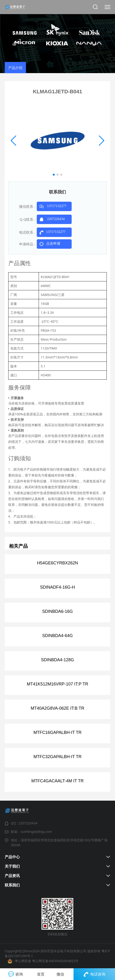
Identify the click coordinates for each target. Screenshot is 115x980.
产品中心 (12, 857)
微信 (60, 974)
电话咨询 (94, 974)
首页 (41, 974)
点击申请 (49, 244)
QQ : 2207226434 (24, 823)
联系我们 (12, 885)
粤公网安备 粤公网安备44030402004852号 (46, 961)
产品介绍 (15, 71)
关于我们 (12, 866)
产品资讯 (12, 876)
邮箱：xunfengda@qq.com (31, 832)
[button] (54, 175)
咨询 (16, 974)
